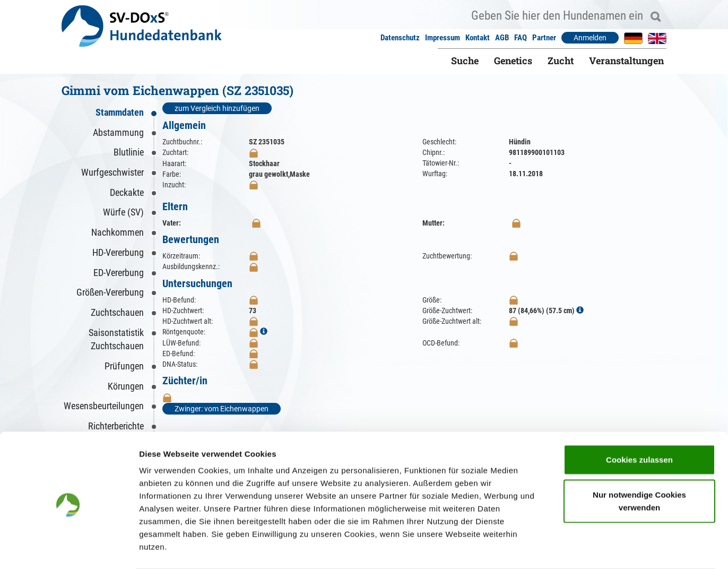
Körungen (126, 386)
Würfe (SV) (123, 212)
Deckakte (127, 192)
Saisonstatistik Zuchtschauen (116, 339)
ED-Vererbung (119, 273)
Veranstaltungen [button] (626, 61)
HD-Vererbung (118, 252)
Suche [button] (465, 61)
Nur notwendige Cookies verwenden (639, 459)
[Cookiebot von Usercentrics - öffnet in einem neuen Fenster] (69, 548)
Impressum (443, 38)
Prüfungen (124, 366)
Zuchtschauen (117, 312)
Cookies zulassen (639, 418)
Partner (544, 38)
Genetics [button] (513, 61)
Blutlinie (129, 152)
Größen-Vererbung (110, 292)
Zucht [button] (561, 61)
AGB (502, 38)
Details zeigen (564, 548)
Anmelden (590, 38)
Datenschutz (400, 38)
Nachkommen (118, 232)
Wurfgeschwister (112, 172)
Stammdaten (120, 112)
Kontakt (478, 38)
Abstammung (118, 132)
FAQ (521, 38)
